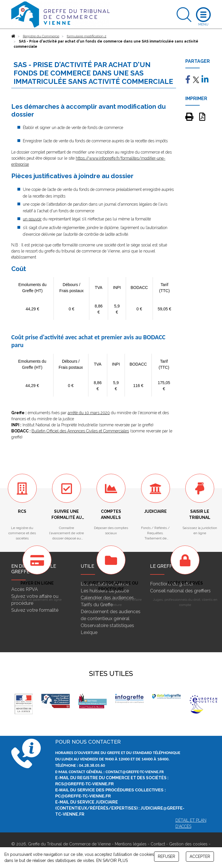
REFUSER (166, 856)
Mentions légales (131, 844)
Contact (158, 844)
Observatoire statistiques (107, 625)
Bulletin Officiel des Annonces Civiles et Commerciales (80, 431)
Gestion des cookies (188, 844)
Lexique (89, 632)
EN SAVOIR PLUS (112, 860)
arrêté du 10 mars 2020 (89, 413)
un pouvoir (32, 219)
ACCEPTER (200, 856)
